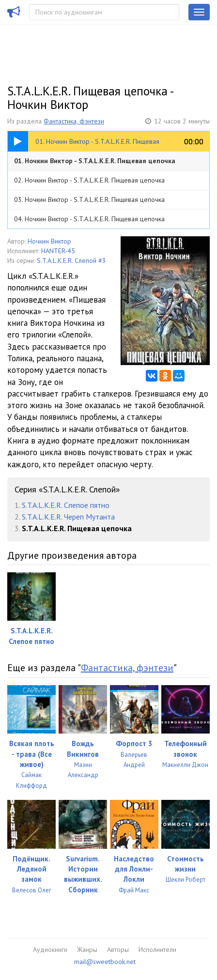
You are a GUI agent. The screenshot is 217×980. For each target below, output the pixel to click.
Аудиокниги (50, 949)
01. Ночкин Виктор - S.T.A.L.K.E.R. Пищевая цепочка (95, 161)
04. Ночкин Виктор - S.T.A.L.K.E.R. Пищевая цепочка (89, 219)
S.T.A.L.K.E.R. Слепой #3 (71, 260)
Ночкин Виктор (49, 241)
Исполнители (157, 949)
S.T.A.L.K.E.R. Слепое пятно (66, 505)
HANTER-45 (58, 251)
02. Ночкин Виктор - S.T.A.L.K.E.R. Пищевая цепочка (89, 180)
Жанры (87, 949)
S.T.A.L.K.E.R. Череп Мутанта (68, 517)
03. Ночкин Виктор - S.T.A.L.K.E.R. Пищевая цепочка (89, 199)
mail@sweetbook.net (105, 962)
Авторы (118, 949)
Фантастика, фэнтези (74, 121)
